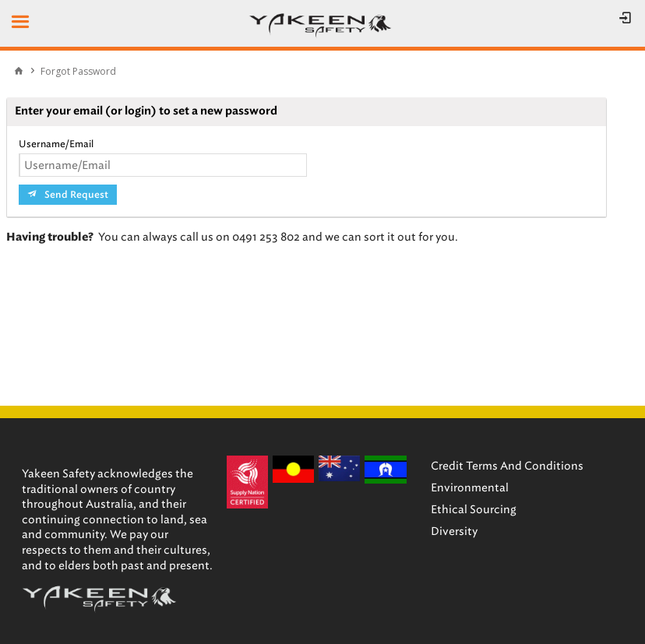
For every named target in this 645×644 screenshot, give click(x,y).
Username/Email (56, 144)
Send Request (76, 195)
